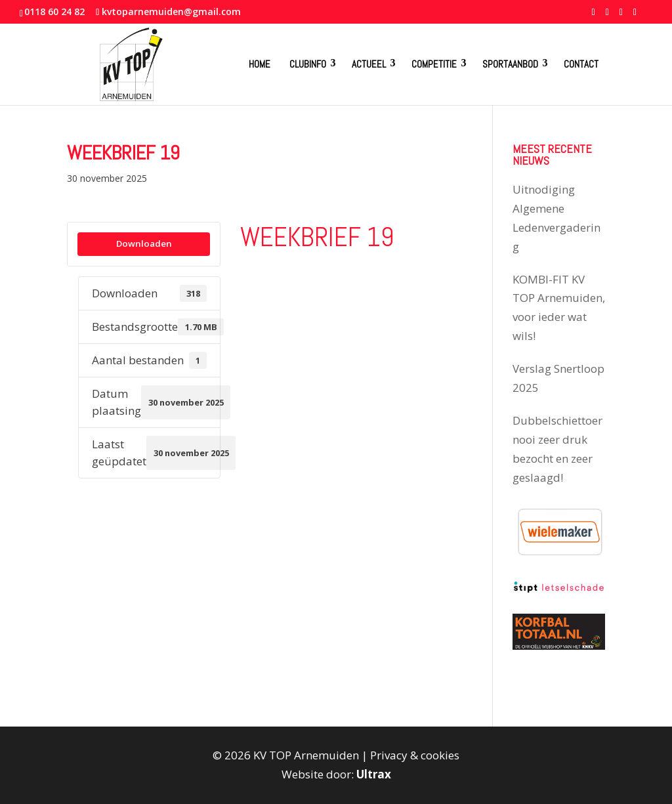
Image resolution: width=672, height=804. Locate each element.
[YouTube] (621, 16)
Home (260, 64)
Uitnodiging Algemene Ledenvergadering (556, 218)
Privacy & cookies (415, 755)
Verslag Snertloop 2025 (558, 378)
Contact (581, 64)
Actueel (369, 64)
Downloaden (144, 243)
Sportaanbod (510, 64)
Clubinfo (308, 64)
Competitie (434, 64)
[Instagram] (635, 16)
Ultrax (374, 774)
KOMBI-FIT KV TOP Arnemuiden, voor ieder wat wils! (559, 308)
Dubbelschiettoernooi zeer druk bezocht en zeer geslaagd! (557, 449)
